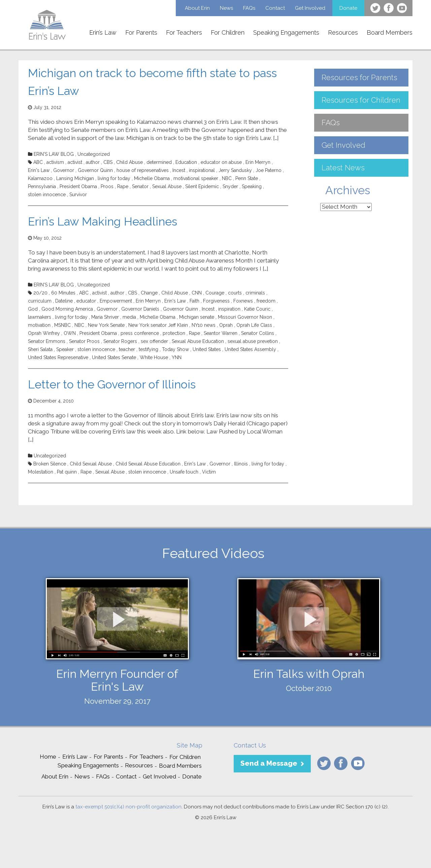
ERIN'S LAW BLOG (54, 154)
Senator (140, 186)
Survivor (78, 195)
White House (154, 357)
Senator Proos (84, 341)
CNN (197, 293)
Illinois (241, 464)
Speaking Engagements (286, 32)
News (226, 8)
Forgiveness (216, 301)
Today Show (175, 349)
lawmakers (40, 317)
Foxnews (243, 301)
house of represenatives (143, 170)
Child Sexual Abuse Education (148, 464)
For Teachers (184, 32)
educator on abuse (221, 162)
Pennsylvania (42, 186)
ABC (38, 162)
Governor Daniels (140, 309)
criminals (255, 293)
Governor (64, 170)
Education (186, 162)
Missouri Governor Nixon (245, 317)
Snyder (230, 186)
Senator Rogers (120, 341)
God (33, 309)
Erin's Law (39, 170)
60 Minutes (63, 293)
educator (86, 301)
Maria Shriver (105, 317)
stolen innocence (47, 195)
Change (149, 293)
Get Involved (310, 8)
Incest (179, 170)
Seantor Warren (221, 333)
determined (159, 162)
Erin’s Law (103, 32)
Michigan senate (197, 317)
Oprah (226, 325)
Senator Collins (258, 333)
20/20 (40, 293)
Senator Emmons (47, 341)
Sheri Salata (40, 349)
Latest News (343, 168)
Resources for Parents (359, 77)
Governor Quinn (95, 170)
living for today (114, 178)
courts (235, 293)
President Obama (78, 186)
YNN (177, 357)
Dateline (64, 301)
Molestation (41, 472)
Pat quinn (67, 472)
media (129, 317)
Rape (123, 186)
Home (48, 757)
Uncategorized (94, 154)
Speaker (65, 349)
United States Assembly (250, 349)
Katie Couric (257, 309)
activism (55, 162)
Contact (275, 8)
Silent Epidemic (202, 186)
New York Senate (106, 325)
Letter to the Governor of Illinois (112, 384)
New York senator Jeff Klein (158, 325)
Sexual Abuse (167, 186)
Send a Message (269, 763)
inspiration (229, 309)
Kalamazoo (40, 178)
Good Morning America (67, 309)
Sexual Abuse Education (198, 341)
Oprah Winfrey (44, 333)
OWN (70, 333)
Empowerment (116, 301)
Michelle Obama (152, 178)
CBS (108, 162)
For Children (228, 32)
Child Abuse (129, 162)
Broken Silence (50, 464)
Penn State (247, 178)
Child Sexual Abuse (91, 464)
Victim (209, 472)
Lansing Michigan (75, 178)
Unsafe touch (184, 472)
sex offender (154, 341)
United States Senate (114, 357)
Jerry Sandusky (235, 170)
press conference (140, 333)
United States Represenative (58, 357)
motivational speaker (196, 178)
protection (174, 333)
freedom (266, 301)
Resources (343, 32)
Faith (194, 301)
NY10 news (204, 325)
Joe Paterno (269, 170)
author (93, 162)
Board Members (390, 32)
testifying (148, 349)
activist (75, 162)
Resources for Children (361, 100)
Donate (348, 8)
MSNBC (62, 325)
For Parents (141, 32)
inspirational (202, 170)
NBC (227, 178)
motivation (39, 325)
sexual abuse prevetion (253, 341)
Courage (215, 293)
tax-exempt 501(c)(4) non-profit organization (128, 807)
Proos (107, 186)
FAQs (249, 8)
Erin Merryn (258, 162)
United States (207, 349)
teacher (127, 349)
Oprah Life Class (254, 325)
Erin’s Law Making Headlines (103, 221)
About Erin (197, 8)
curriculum (40, 301)
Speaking (252, 186)
